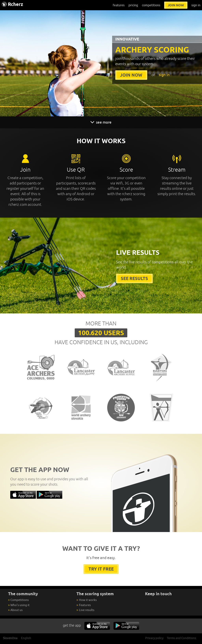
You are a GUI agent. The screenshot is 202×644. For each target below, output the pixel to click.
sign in (196, 5)
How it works (87, 600)
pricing (133, 5)
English (26, 638)
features (119, 5)
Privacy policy (154, 638)
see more (101, 122)
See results (134, 278)
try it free (101, 569)
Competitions (18, 600)
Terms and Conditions (182, 638)
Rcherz (12, 4)
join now (176, 5)
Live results (85, 610)
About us (15, 610)
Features (84, 605)
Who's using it (19, 605)
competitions (151, 5)
